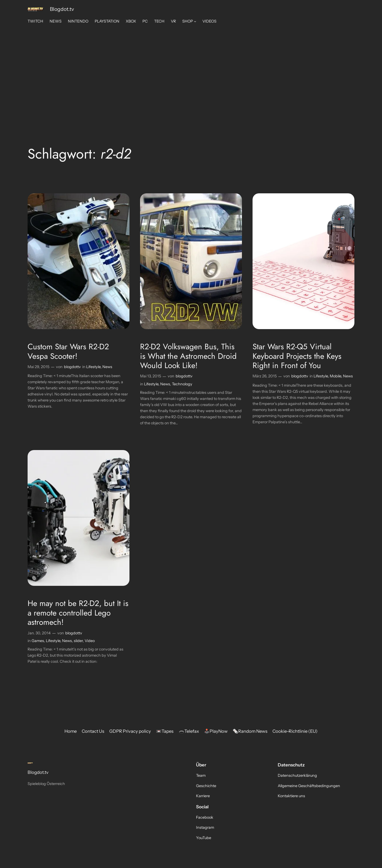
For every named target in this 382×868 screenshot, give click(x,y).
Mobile (335, 376)
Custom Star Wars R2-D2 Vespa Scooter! (68, 351)
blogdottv (72, 367)
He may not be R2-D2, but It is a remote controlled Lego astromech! (78, 613)
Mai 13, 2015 (151, 376)
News (107, 367)
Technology (182, 384)
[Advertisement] (191, 69)
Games (38, 641)
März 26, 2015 (265, 376)
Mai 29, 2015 (38, 367)
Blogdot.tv (62, 9)
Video (90, 641)
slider (78, 641)
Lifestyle (93, 367)
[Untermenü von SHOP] (195, 21)
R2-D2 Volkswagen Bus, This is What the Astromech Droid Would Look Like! (188, 356)
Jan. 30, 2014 (39, 633)
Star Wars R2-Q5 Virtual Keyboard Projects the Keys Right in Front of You (297, 356)
